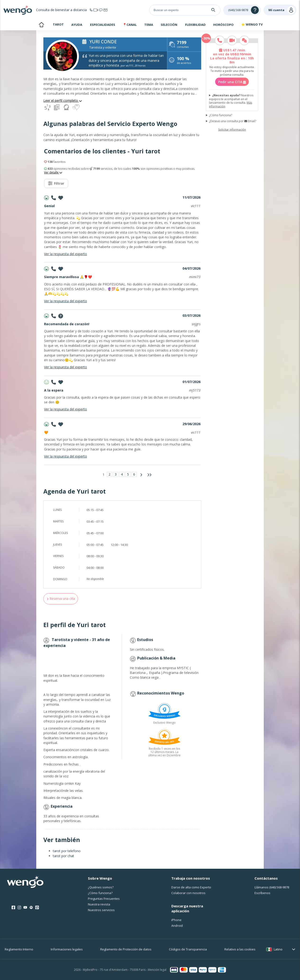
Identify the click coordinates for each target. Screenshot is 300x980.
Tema (149, 25)
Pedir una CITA (232, 82)
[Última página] (149, 475)
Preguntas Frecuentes (104, 899)
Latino (278, 949)
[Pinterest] (37, 908)
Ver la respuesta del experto (66, 254)
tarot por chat (64, 856)
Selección (169, 25)
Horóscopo (223, 25)
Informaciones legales (67, 949)
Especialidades (103, 25)
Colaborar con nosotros (188, 893)
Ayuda (77, 25)
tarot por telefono (67, 851)
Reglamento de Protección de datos (126, 949)
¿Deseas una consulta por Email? (233, 121)
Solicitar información (232, 130)
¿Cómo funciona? (220, 115)
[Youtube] (25, 908)
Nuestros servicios (101, 910)
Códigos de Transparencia (188, 949)
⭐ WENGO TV (252, 24)
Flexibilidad (195, 25)
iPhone (176, 920)
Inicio (41, 25)
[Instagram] (19, 908)
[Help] (242, 10)
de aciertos (184, 61)
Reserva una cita (61, 599)
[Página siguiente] (141, 475)
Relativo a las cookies (240, 949)
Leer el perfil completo (63, 100)
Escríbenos (262, 893)
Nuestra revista (99, 904)
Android (177, 926)
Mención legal (157, 970)
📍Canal (130, 25)
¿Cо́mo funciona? (100, 893)
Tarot (58, 24)
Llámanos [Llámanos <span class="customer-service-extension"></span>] (272, 887)
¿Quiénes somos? (101, 887)
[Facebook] (13, 908)
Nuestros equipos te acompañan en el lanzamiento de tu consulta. (231, 101)
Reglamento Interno (19, 949)
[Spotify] (31, 908)
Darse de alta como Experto (191, 887)
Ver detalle (53, 173)
